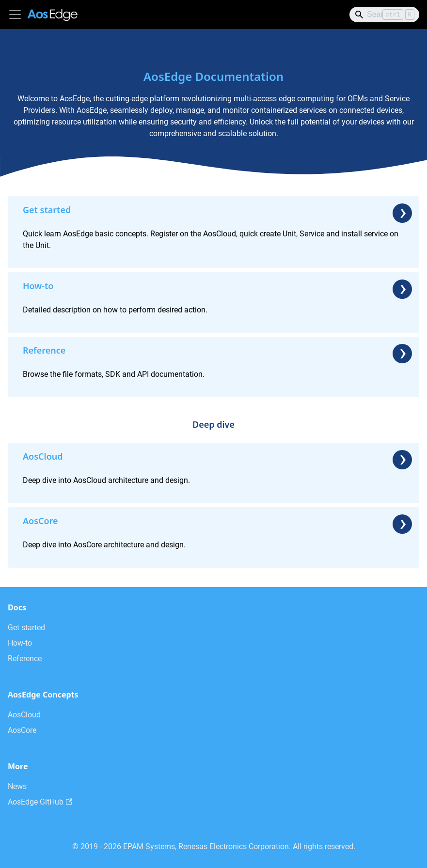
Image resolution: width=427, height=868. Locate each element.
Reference (25, 659)
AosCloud (24, 715)
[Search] (384, 15)
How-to (20, 643)
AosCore (22, 730)
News (17, 786)
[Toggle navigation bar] (15, 15)
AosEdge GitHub (40, 802)
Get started (26, 628)
